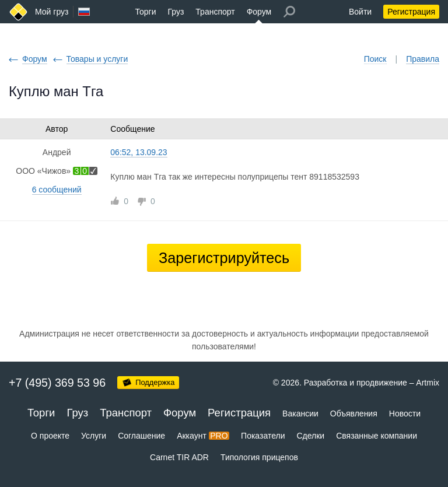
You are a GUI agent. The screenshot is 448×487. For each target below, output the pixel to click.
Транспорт (215, 12)
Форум (259, 12)
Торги (146, 12)
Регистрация (411, 12)
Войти (360, 12)
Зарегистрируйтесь (224, 258)
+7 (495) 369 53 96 (57, 383)
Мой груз (52, 12)
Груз (176, 12)
